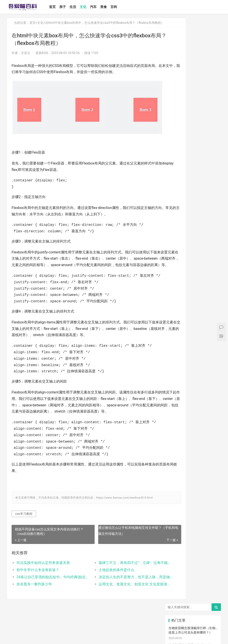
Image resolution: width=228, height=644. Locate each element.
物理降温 (177, 525)
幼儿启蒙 (193, 433)
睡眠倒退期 (211, 531)
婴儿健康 (193, 590)
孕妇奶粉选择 (178, 597)
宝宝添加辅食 (194, 551)
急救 (193, 558)
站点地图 (106, 637)
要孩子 (177, 558)
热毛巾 (193, 525)
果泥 (210, 551)
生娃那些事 (178, 492)
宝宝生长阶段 (211, 584)
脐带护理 (210, 498)
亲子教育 (193, 394)
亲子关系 (193, 400)
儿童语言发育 (211, 505)
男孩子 (210, 472)
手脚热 (210, 426)
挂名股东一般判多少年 (34, 600)
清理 (210, 512)
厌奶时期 (193, 538)
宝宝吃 (210, 544)
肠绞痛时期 (178, 538)
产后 (193, 413)
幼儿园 (177, 505)
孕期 (210, 564)
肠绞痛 (193, 439)
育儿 (177, 453)
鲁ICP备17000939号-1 (87, 637)
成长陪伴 (210, 571)
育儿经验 (177, 466)
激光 (177, 584)
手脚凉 (177, 433)
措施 (177, 459)
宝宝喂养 (177, 381)
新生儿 (193, 479)
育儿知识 (177, 439)
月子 (210, 413)
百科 (121, 7)
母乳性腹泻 (178, 407)
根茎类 (177, 551)
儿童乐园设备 (211, 558)
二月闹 (210, 381)
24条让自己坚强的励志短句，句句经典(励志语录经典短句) (48, 593)
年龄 (193, 505)
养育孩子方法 (178, 472)
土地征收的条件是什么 (104, 586)
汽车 (101, 7)
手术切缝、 (194, 584)
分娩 (210, 479)
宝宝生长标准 (211, 420)
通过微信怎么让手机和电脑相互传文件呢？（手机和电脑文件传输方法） (121, 547)
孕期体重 (177, 544)
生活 (80, 7)
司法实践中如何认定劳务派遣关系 (43, 579)
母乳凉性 (210, 446)
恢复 (177, 518)
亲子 (70, 7)
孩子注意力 (178, 394)
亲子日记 (210, 387)
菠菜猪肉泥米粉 (194, 486)
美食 (111, 7)
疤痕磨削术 (211, 577)
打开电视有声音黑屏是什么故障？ (192, 298)
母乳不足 (193, 446)
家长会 (193, 544)
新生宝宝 (210, 394)
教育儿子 (193, 472)
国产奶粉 (177, 387)
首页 (60, 7)
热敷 (177, 531)
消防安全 (177, 577)
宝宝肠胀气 (178, 498)
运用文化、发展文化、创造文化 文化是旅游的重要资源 (118, 600)
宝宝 (193, 381)
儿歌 (193, 466)
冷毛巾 (210, 525)
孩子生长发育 (211, 433)
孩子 (193, 453)
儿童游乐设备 (178, 564)
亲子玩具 (210, 466)
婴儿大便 (210, 590)
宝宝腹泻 (193, 492)
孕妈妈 (193, 420)
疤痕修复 (193, 577)
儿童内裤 (177, 571)
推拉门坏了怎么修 (181, 146)
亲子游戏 (210, 407)
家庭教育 (210, 492)
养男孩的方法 (211, 518)
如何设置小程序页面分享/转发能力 (193, 229)
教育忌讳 (177, 479)
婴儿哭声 (177, 426)
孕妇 (177, 420)
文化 (91, 7)
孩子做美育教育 (194, 564)
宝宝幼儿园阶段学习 (178, 590)
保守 (177, 512)
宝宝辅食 (177, 486)
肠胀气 (210, 439)
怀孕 (193, 459)
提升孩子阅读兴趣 (211, 486)
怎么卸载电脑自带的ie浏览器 (188, 281)
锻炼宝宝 (193, 571)
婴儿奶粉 (193, 387)
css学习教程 (24, 530)
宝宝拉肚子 (211, 538)
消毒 (193, 512)
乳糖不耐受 (194, 407)
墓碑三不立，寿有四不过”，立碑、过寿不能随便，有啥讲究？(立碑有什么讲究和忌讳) (118, 579)
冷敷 (193, 531)
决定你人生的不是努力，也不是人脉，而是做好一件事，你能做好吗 (118, 593)
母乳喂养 (177, 446)
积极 (210, 453)
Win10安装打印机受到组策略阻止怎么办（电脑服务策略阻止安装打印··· (192, 251)
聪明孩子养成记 (194, 518)
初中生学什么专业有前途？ (38, 586)
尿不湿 (177, 400)
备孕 (210, 459)
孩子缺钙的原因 (194, 498)
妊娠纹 (177, 413)
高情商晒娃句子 (211, 400)
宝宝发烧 (193, 426)
